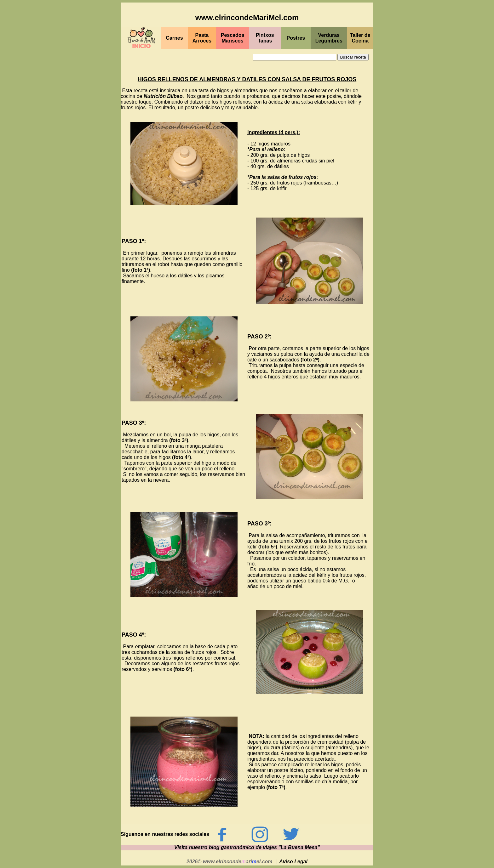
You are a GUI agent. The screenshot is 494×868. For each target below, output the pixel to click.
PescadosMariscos (233, 38)
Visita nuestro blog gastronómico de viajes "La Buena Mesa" (247, 847)
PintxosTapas (265, 38)
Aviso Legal (293, 862)
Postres (296, 38)
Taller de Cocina (360, 38)
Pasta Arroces (202, 38)
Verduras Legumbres (329, 38)
